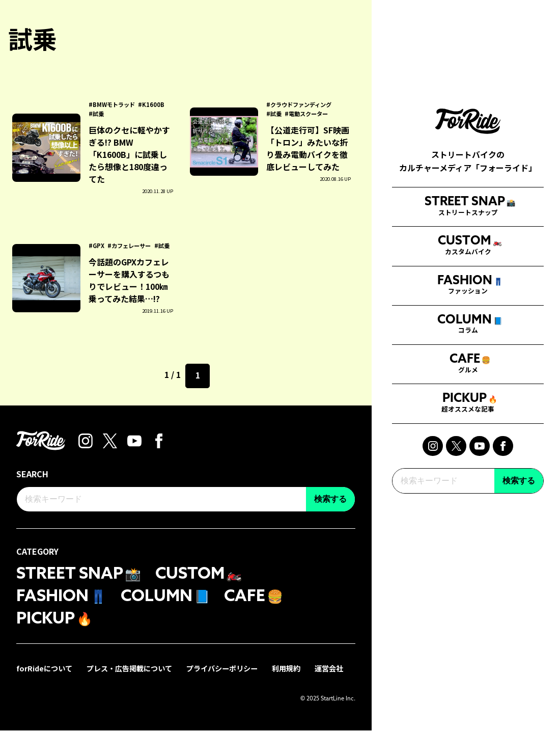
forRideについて (44, 670)
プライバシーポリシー (222, 670)
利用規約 (286, 670)
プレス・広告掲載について (129, 670)
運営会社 (329, 670)
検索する (519, 529)
